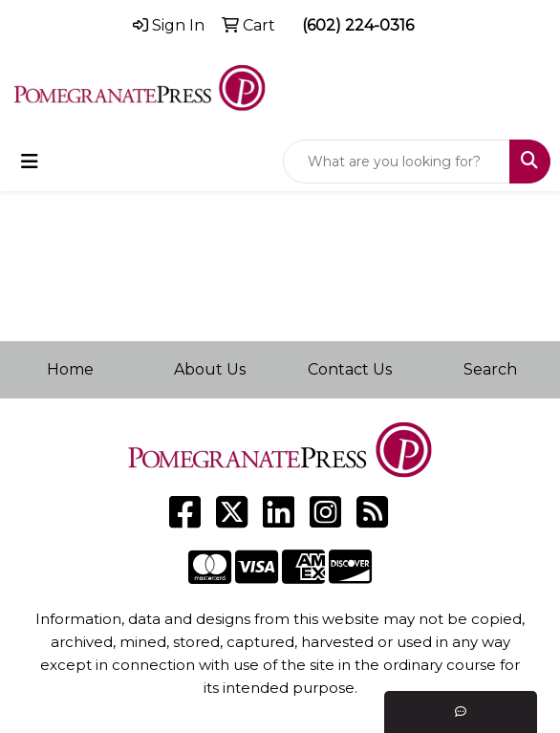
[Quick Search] (397, 162)
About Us (210, 369)
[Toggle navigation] (30, 162)
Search (490, 369)
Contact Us (350, 369)
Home (70, 369)
